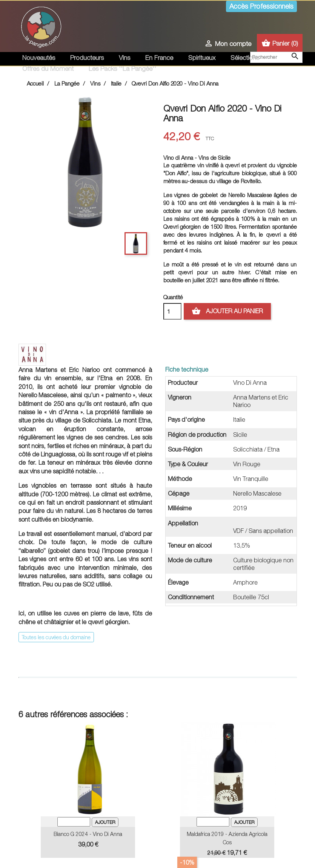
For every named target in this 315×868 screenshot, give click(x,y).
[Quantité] (172, 311)
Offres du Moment (48, 69)
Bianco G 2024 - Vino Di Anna (88, 834)
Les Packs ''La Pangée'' (122, 69)
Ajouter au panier (227, 311)
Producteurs (87, 58)
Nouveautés (39, 58)
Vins (124, 58)
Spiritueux (202, 58)
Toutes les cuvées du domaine (56, 637)
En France (159, 58)
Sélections (245, 58)
